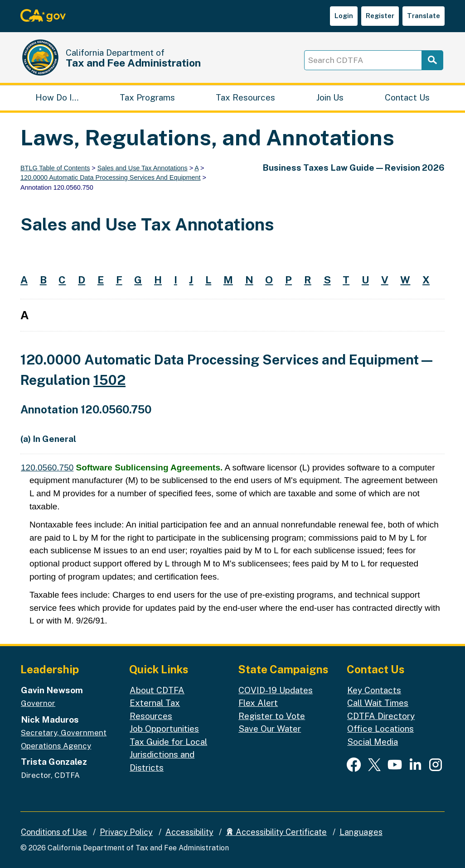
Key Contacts (374, 690)
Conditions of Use (54, 832)
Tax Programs (147, 97)
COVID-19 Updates (276, 690)
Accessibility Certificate (276, 832)
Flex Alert (258, 703)
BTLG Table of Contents (55, 168)
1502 (109, 380)
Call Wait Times (378, 703)
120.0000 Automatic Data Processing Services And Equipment (111, 177)
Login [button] (344, 16)
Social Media (373, 742)
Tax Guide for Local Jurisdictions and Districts (168, 755)
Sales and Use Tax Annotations (143, 168)
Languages (361, 832)
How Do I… (57, 97)
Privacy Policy (126, 832)
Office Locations (380, 729)
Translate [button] (424, 16)
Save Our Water (270, 729)
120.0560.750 (47, 468)
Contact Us (407, 97)
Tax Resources (245, 97)
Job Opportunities (164, 729)
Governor (38, 703)
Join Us (330, 97)
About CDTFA (157, 690)
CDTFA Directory (381, 716)
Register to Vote (272, 716)
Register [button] (380, 16)
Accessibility (189, 832)
